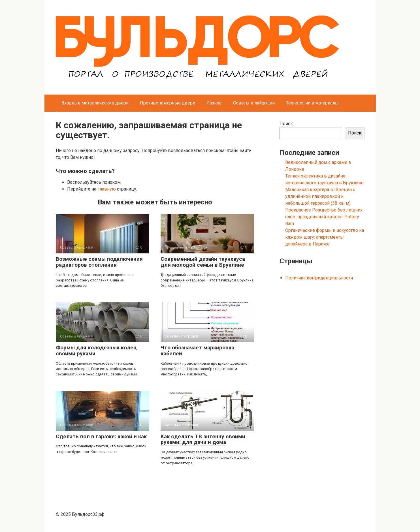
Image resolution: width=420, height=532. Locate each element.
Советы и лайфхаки (254, 103)
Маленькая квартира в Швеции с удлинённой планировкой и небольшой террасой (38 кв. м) (320, 196)
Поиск (286, 124)
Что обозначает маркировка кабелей (197, 351)
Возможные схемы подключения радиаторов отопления (99, 262)
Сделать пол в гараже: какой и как (101, 436)
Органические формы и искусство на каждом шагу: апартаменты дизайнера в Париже (325, 237)
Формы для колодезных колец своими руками (96, 351)
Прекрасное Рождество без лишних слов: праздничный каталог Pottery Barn (324, 217)
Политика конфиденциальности (319, 278)
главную (107, 189)
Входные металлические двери (95, 103)
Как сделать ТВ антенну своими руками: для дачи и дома (203, 439)
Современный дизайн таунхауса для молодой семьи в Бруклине (203, 262)
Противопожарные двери (168, 103)
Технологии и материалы (312, 103)
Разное (214, 103)
